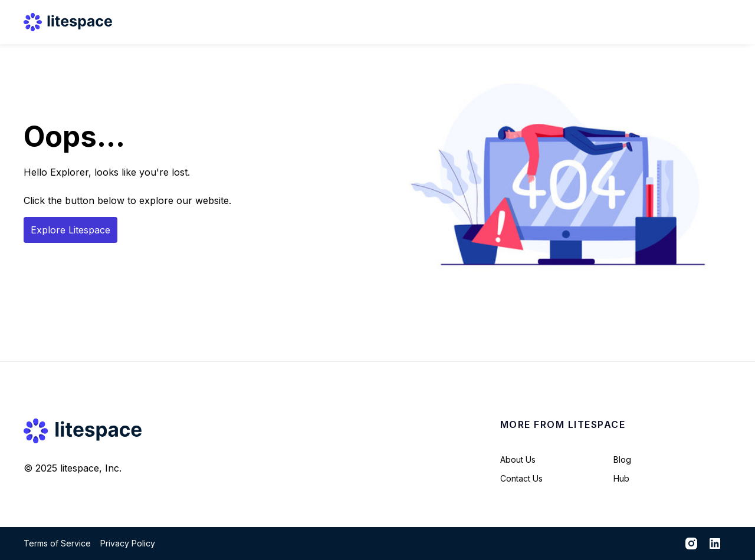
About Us (518, 459)
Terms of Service (57, 543)
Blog (622, 459)
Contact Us (521, 478)
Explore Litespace (70, 230)
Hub (621, 478)
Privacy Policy (128, 543)
